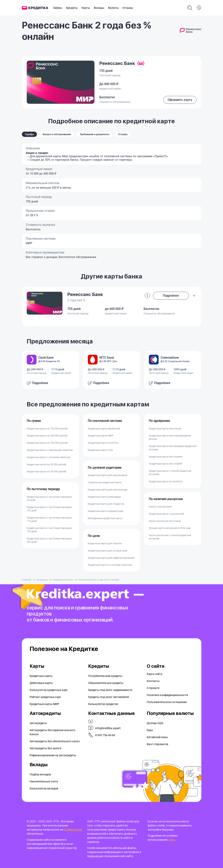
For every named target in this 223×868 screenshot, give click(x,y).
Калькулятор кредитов (103, 704)
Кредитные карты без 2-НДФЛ (166, 464)
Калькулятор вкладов (44, 788)
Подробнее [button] (171, 296)
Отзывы (128, 8)
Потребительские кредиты (105, 676)
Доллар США (155, 723)
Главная (27, 580)
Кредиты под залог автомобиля (109, 697)
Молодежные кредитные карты (105, 518)
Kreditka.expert (73, 830)
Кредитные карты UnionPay (103, 443)
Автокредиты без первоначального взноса (52, 732)
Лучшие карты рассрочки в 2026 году (170, 528)
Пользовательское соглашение (167, 702)
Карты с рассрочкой (160, 507)
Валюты (113, 8)
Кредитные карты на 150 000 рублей (47, 429)
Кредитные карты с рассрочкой (166, 514)
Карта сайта (155, 674)
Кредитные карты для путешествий (108, 551)
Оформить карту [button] (180, 100)
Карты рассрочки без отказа (165, 521)
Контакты (153, 681)
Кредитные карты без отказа (165, 429)
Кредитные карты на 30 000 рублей (46, 465)
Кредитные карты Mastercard (104, 429)
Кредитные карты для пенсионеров (108, 475)
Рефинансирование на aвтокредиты (53, 755)
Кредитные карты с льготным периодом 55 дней (49, 499)
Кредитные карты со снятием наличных (110, 565)
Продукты (42, 580)
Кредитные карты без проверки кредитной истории (173, 448)
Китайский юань (157, 737)
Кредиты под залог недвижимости (110, 690)
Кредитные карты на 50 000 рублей (46, 472)
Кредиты (72, 8)
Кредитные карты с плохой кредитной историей (170, 473)
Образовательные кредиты (106, 683)
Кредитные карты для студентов (106, 504)
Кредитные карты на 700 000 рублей (47, 443)
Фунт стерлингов (157, 744)
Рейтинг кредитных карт (45, 697)
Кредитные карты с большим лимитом (48, 457)
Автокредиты (38, 723)
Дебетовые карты (41, 683)
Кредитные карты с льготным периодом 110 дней (49, 519)
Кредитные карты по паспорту (166, 481)
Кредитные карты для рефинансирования (111, 558)
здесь (172, 840)
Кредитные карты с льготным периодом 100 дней (49, 509)
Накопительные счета (44, 781)
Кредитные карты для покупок (105, 543)
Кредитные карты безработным (106, 511)
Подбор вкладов (40, 774)
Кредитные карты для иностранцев (108, 490)
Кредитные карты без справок (166, 457)
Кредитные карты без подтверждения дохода (170, 437)
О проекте (153, 688)
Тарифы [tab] (29, 134)
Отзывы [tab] (123, 134)
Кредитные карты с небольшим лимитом (50, 450)
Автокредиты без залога (45, 748)
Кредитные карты (63, 580)
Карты (86, 8)
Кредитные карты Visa (100, 450)
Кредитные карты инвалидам (104, 497)
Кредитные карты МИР (101, 436)
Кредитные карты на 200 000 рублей (47, 436)
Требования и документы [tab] (95, 134)
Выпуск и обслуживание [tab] (57, 134)
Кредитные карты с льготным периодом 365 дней (49, 540)
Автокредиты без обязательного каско (55, 741)
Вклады (99, 8)
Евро (150, 730)
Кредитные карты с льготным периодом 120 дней (49, 530)
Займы (58, 8)
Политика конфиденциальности (167, 695)
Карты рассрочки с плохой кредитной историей (170, 537)
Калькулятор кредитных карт (49, 690)
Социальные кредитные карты (105, 482)
